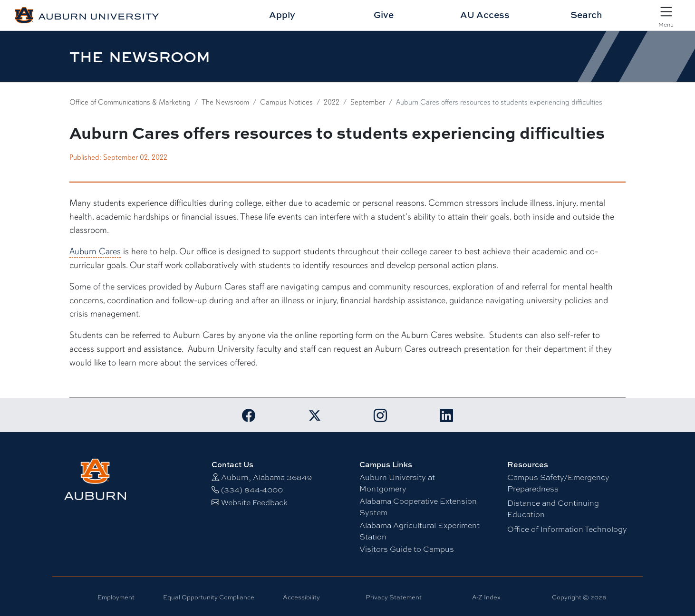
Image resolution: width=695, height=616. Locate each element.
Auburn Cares (95, 251)
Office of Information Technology (567, 529)
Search (586, 14)
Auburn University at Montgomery (397, 483)
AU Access (485, 14)
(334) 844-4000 (252, 489)
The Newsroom (225, 102)
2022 (332, 102)
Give (384, 14)
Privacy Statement (394, 597)
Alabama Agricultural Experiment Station (420, 531)
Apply (282, 14)
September (368, 102)
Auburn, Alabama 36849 (266, 477)
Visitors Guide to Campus (407, 549)
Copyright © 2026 (579, 597)
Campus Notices (286, 102)
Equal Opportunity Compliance (209, 597)
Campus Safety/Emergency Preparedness (558, 483)
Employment (116, 597)
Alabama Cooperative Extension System (418, 506)
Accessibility (301, 597)
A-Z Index (486, 597)
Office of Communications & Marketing (130, 102)
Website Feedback (254, 502)
